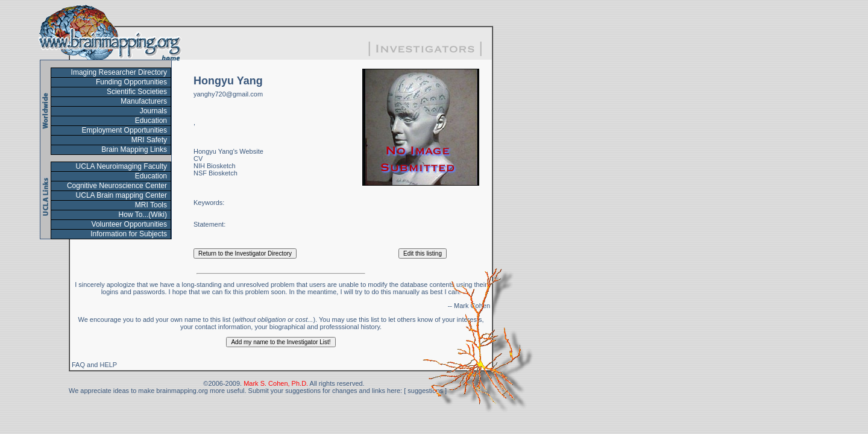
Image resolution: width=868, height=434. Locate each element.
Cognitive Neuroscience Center (117, 186)
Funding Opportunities (131, 82)
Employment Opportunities (124, 130)
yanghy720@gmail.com (228, 94)
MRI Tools (151, 205)
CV (198, 159)
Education (151, 121)
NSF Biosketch (215, 173)
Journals (153, 111)
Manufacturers (144, 101)
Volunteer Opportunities (129, 224)
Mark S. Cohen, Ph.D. (276, 383)
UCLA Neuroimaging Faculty (121, 166)
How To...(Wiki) (143, 215)
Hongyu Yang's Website (228, 151)
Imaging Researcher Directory (119, 72)
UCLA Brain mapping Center (121, 195)
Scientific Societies (137, 92)
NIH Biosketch (215, 166)
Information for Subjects (129, 234)
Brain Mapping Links (134, 149)
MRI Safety (149, 140)
